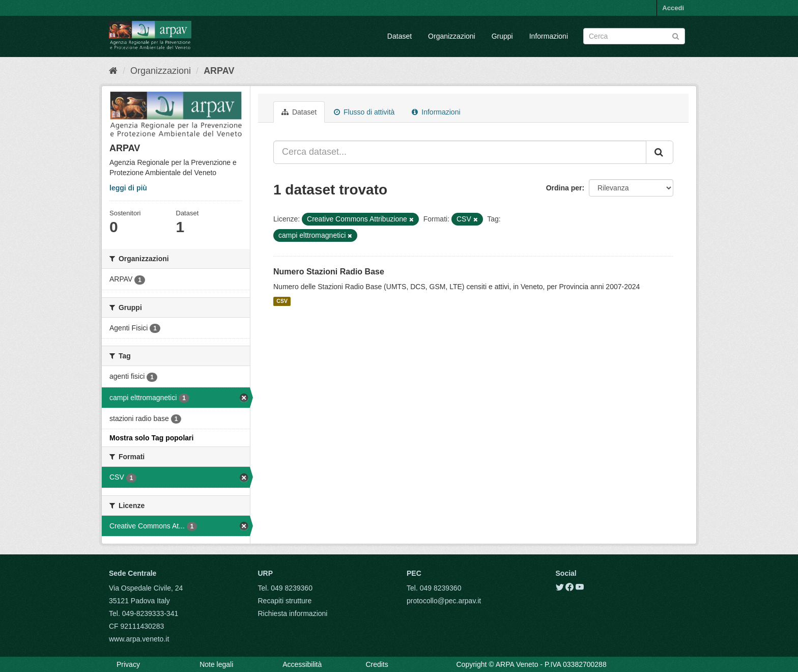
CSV (282, 301)
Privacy (128, 664)
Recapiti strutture (285, 601)
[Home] (113, 71)
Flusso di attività (364, 112)
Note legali (216, 664)
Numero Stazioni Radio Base (329, 272)
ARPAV (219, 71)
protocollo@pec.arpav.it (444, 601)
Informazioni (549, 36)
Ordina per (564, 188)
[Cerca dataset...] (460, 152)
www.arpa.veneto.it (139, 639)
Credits (377, 664)
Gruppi (502, 36)
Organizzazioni (452, 36)
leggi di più (128, 188)
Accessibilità (302, 664)
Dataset (400, 36)
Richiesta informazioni (293, 613)
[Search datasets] (634, 36)
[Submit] (676, 35)
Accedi (673, 8)
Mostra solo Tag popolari (151, 438)
